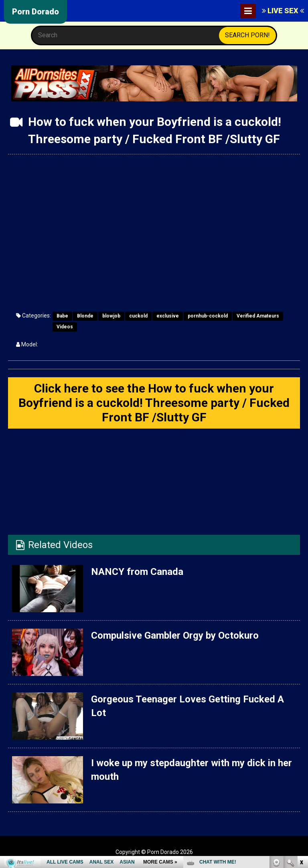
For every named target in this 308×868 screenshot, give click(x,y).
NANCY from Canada (137, 572)
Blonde (85, 316)
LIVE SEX (283, 11)
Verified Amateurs (258, 316)
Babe (62, 316)
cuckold (138, 316)
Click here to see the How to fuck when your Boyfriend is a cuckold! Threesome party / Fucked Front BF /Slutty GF (154, 403)
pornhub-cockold (208, 316)
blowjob (111, 316)
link (301, 743)
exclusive (168, 316)
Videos (65, 327)
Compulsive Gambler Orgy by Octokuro (175, 635)
